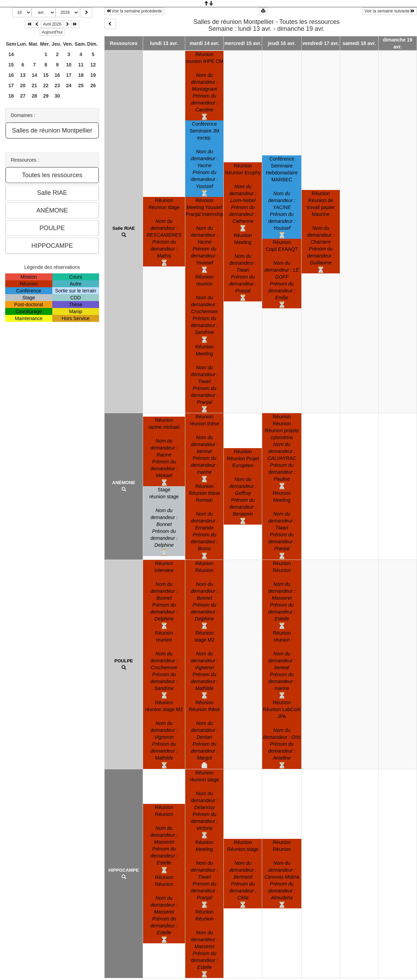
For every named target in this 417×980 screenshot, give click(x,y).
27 (23, 96)
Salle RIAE (123, 228)
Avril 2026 (52, 24)
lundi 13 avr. (164, 43)
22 (46, 85)
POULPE (123, 661)
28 (35, 96)
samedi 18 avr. (359, 43)
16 (11, 75)
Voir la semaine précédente (134, 11)
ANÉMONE (124, 483)
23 (57, 85)
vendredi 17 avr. (321, 43)
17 (69, 75)
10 (69, 65)
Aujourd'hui (52, 32)
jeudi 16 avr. (282, 43)
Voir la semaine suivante (390, 11)
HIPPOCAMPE (123, 870)
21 (35, 85)
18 (81, 75)
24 (69, 85)
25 (81, 85)
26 (93, 85)
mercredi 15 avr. (243, 43)
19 (93, 75)
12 (93, 65)
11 (81, 65)
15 (11, 65)
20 (23, 85)
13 (23, 75)
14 (11, 54)
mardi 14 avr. (204, 43)
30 (57, 96)
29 (46, 96)
